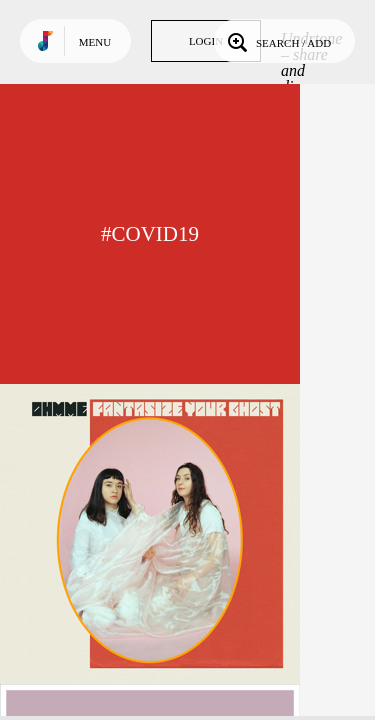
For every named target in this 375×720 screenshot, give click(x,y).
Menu (95, 42)
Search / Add (277, 41)
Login (206, 41)
